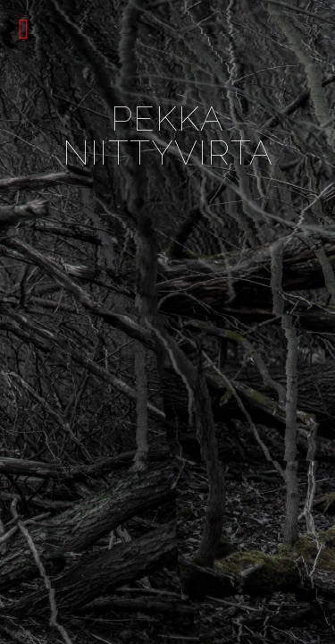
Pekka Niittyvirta (168, 136)
